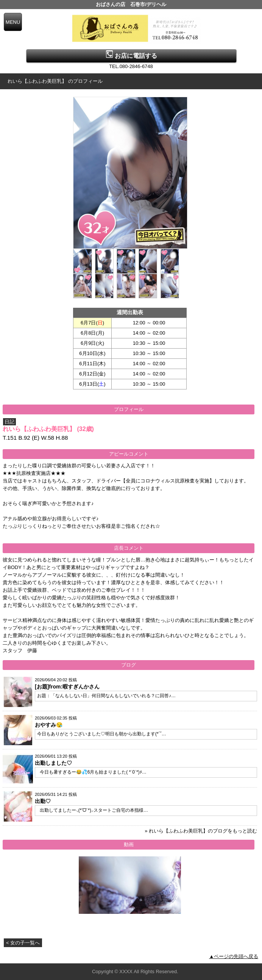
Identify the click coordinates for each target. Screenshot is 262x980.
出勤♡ (43, 801)
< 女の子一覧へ (23, 943)
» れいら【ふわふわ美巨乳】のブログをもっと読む (201, 831)
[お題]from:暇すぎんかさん (67, 687)
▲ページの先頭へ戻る (234, 956)
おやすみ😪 (49, 725)
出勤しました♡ (53, 763)
